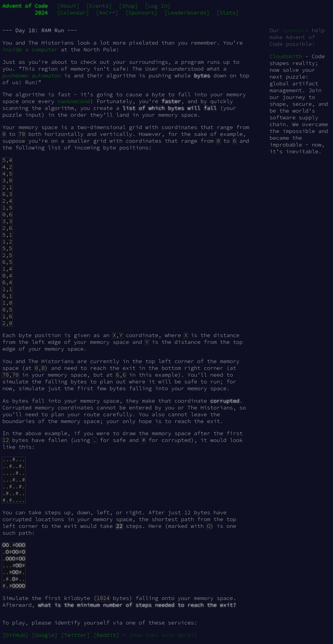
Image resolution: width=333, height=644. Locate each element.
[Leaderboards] (187, 13)
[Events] (99, 6)
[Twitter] (75, 635)
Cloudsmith (286, 56)
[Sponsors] (141, 13)
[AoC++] (107, 13)
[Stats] (227, 13)
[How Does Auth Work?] (163, 635)
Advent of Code (25, 6)
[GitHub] (15, 635)
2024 (41, 13)
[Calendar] (73, 13)
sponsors (296, 30)
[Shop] (128, 6)
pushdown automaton (32, 75)
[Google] (45, 635)
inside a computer (30, 49)
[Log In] (158, 6)
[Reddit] (106, 635)
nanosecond (74, 101)
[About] (68, 6)
